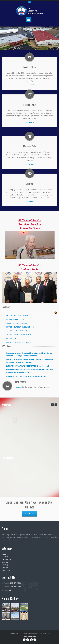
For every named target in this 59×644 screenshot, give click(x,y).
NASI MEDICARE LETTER (15, 319)
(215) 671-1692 (15, 583)
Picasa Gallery (10, 598)
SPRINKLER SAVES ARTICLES (17, 331)
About (5, 529)
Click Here (18, 387)
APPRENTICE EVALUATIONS (16, 323)
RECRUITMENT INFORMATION (18, 316)
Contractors (6, 567)
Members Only (7, 559)
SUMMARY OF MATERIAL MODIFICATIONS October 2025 (28, 366)
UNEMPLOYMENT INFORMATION (19, 335)
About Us (5, 557)
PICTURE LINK (11, 338)
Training (5, 565)
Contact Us (6, 570)
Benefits (5, 562)
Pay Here (30, 514)
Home (4, 554)
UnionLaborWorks (29, 637)
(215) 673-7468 (15, 587)
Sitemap (7, 548)
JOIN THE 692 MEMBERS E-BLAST (19, 342)
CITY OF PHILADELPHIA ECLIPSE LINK (20, 327)
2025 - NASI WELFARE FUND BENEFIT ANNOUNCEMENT (27, 376)
